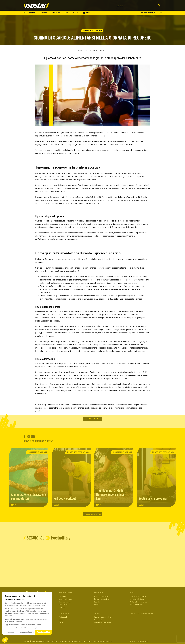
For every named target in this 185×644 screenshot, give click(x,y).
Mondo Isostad (30, 13)
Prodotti (44, 13)
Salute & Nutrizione (137, 605)
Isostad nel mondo (65, 599)
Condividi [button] (93, 419)
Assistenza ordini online (103, 623)
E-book (77, 13)
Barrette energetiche (102, 599)
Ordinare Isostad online (103, 617)
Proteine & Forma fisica (138, 602)
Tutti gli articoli (93, 514)
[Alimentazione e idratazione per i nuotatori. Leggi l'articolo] (29, 477)
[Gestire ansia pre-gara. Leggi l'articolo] (156, 477)
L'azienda (62, 596)
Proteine (97, 602)
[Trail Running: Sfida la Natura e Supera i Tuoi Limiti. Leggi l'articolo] (114, 477)
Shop (86, 13)
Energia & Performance (138, 596)
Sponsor (62, 620)
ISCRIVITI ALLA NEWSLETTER (142, 613)
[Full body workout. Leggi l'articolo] (71, 477)
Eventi (61, 623)
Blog (68, 13)
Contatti (62, 607)
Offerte (97, 605)
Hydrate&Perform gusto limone (83, 348)
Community (57, 13)
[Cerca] (159, 6)
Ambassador (64, 617)
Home (80, 50)
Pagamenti (98, 620)
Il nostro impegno (65, 602)
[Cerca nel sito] (139, 6)
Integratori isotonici (101, 596)
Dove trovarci (64, 605)
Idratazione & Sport (100, 50)
